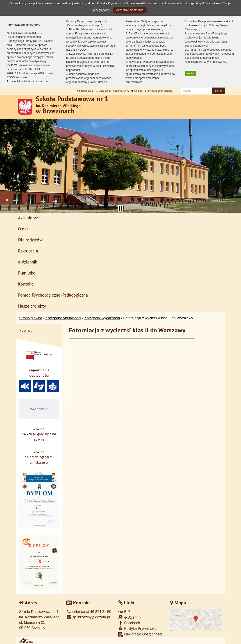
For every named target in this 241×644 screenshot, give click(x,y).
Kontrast (137, 91)
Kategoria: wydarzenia (102, 318)
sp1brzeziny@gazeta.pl (88, 617)
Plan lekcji (28, 273)
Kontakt (26, 284)
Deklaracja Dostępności (140, 634)
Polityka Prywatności (138, 628)
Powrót (25, 330)
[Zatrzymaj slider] (120, 208)
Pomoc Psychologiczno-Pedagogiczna (53, 295)
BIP (124, 612)
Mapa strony (103, 91)
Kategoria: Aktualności (63, 318)
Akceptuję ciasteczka (130, 10)
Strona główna (85, 91)
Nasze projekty (32, 306)
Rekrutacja (28, 251)
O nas (23, 229)
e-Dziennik (130, 617)
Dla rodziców (30, 240)
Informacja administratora (158, 91)
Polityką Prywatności (110, 3)
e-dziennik (28, 262)
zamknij (191, 73)
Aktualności (29, 218)
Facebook (129, 623)
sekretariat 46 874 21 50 (89, 612)
